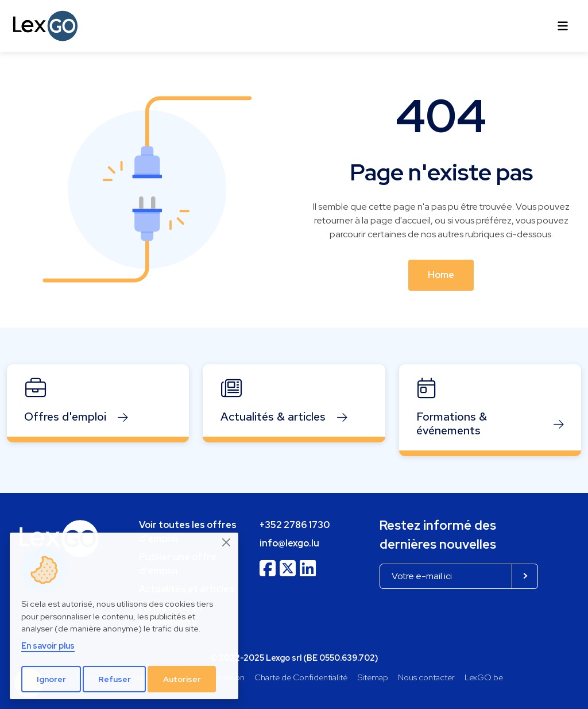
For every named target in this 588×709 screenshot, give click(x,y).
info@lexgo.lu (289, 543)
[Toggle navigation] (563, 26)
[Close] (227, 542)
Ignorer (51, 679)
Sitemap (373, 677)
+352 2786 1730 (295, 525)
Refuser (115, 679)
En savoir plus (48, 646)
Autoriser (182, 679)
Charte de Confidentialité (301, 677)
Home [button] (441, 275)
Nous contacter (426, 677)
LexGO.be (484, 677)
